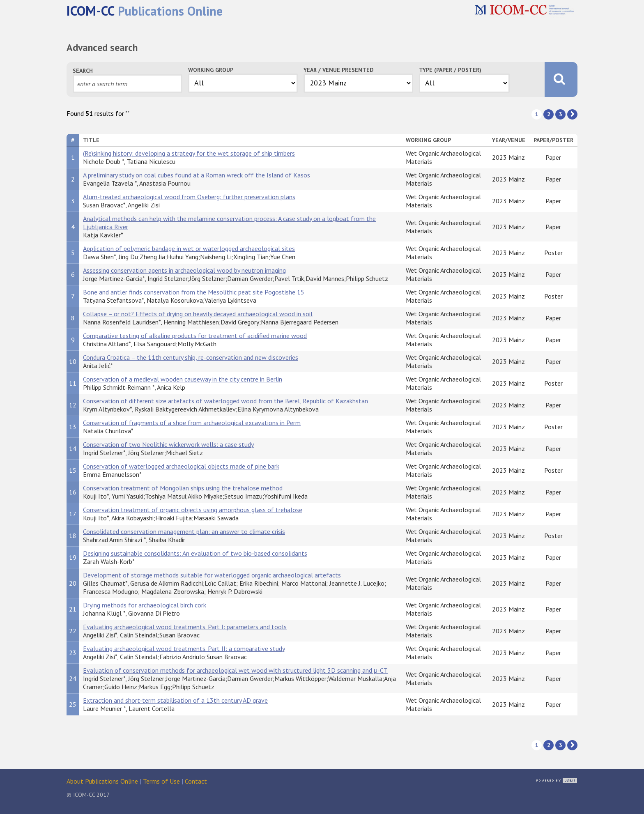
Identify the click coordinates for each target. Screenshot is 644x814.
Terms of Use (161, 781)
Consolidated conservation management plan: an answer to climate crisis (184, 531)
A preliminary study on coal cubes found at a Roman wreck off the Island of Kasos (197, 175)
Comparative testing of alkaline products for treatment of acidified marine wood (195, 336)
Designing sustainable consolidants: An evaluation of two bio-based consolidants (195, 553)
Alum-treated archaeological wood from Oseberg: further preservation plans (189, 197)
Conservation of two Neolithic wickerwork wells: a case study (168, 444)
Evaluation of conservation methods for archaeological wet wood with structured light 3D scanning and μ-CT (235, 670)
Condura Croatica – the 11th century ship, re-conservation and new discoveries (191, 357)
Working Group (211, 70)
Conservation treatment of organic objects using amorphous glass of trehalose (193, 510)
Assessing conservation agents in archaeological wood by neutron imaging (184, 270)
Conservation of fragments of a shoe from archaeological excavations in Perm (192, 423)
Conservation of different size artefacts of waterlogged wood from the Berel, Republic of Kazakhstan (225, 401)
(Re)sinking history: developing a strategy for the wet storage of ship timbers (189, 153)
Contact (196, 781)
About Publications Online (102, 781)
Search (83, 71)
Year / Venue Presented (338, 70)
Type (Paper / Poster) (450, 70)
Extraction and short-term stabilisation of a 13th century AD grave (175, 700)
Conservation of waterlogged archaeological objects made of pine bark (181, 466)
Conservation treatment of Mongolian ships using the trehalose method (183, 488)
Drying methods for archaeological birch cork (145, 605)
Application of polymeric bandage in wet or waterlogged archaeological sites (189, 248)
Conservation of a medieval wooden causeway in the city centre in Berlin (183, 379)
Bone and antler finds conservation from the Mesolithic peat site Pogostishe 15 (194, 292)
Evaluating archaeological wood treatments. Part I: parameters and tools (185, 627)
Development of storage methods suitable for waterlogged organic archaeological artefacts (212, 575)
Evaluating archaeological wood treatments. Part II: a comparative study (184, 648)
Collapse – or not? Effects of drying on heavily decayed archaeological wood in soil (198, 314)
